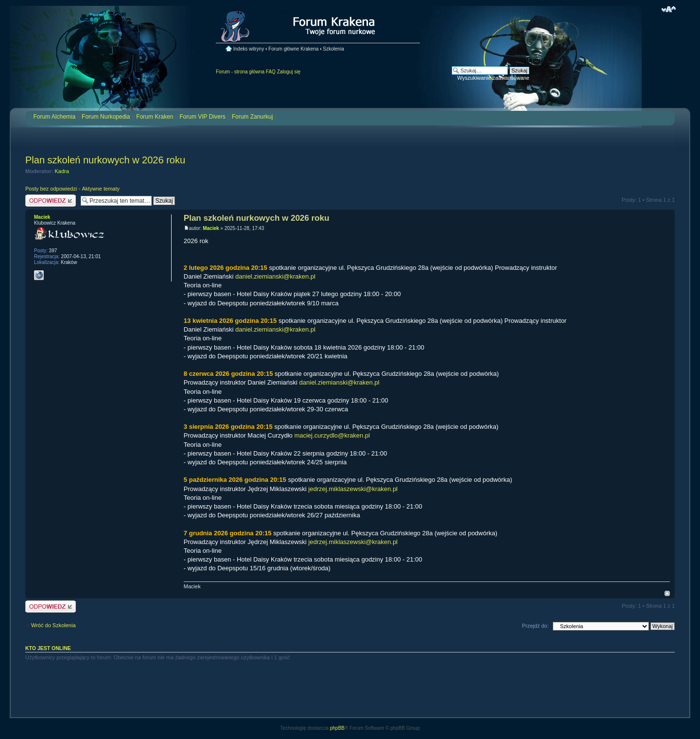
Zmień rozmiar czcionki (669, 9)
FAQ (271, 72)
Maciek (211, 228)
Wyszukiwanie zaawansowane (493, 78)
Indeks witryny (249, 49)
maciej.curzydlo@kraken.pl (332, 435)
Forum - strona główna (240, 72)
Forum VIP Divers (202, 117)
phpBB (337, 728)
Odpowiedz (51, 201)
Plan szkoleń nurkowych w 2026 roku (105, 160)
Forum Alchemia (54, 117)
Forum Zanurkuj (253, 117)
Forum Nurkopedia (106, 117)
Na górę (667, 593)
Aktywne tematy (101, 189)
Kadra (62, 171)
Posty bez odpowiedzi (51, 189)
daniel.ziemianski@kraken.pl (275, 276)
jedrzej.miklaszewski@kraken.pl (353, 489)
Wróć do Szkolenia (53, 625)
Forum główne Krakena (293, 49)
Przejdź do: (535, 626)
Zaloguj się (289, 72)
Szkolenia (333, 49)
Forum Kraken (155, 117)
